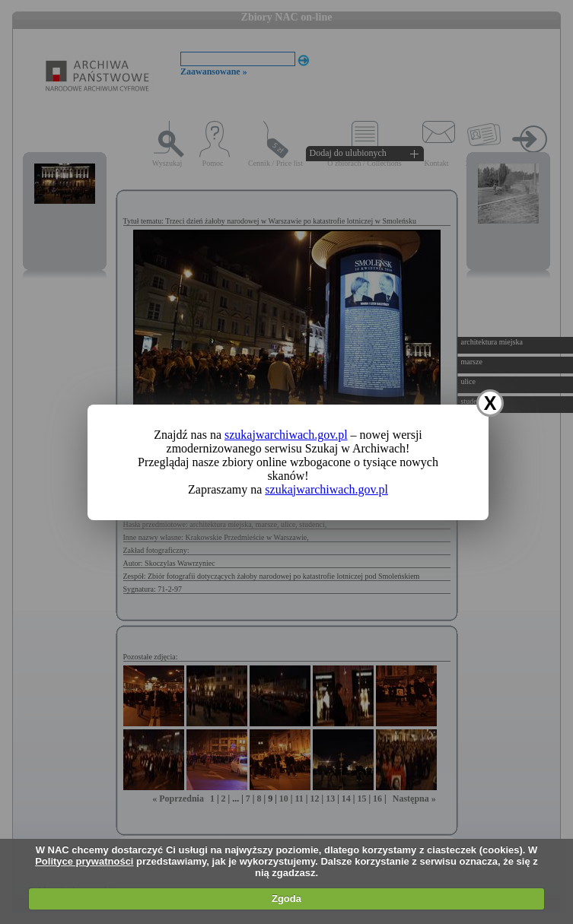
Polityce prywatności (84, 861)
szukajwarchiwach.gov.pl (286, 435)
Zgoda (286, 899)
